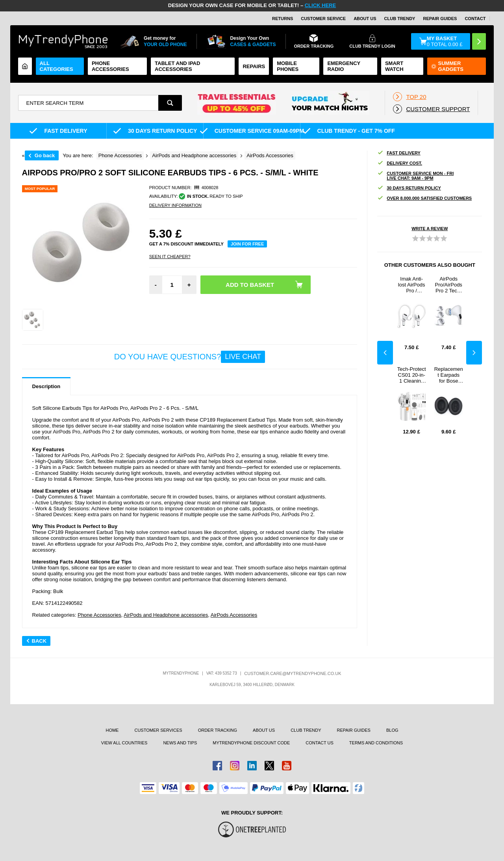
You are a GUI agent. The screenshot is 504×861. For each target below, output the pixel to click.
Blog (392, 730)
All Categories (57, 66)
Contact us (320, 743)
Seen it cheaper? (170, 257)
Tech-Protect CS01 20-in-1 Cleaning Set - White (412, 375)
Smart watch (394, 66)
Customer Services (158, 730)
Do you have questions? (190, 357)
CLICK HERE (320, 5)
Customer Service (323, 19)
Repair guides (440, 19)
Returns (283, 19)
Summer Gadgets (447, 66)
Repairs (254, 66)
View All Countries (124, 743)
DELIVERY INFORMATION (175, 205)
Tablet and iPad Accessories (177, 66)
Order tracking (218, 730)
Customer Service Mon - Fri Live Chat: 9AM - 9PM (415, 176)
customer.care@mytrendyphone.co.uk (293, 673)
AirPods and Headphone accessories (166, 615)
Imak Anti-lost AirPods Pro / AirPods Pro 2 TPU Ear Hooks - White (412, 285)
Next (474, 353)
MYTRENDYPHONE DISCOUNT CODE (251, 743)
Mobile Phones (288, 66)
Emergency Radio (344, 66)
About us (264, 730)
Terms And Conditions (376, 743)
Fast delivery (399, 153)
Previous (385, 353)
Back (36, 641)
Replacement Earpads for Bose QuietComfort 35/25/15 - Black (448, 375)
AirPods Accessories (234, 615)
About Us (365, 19)
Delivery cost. (400, 163)
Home (112, 730)
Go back (45, 155)
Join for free (247, 244)
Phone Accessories (110, 66)
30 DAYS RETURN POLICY (409, 188)
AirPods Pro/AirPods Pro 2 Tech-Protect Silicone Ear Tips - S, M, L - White (449, 285)
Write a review (430, 229)
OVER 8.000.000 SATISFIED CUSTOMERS (424, 198)
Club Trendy (400, 19)
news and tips (180, 743)
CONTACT (475, 19)
